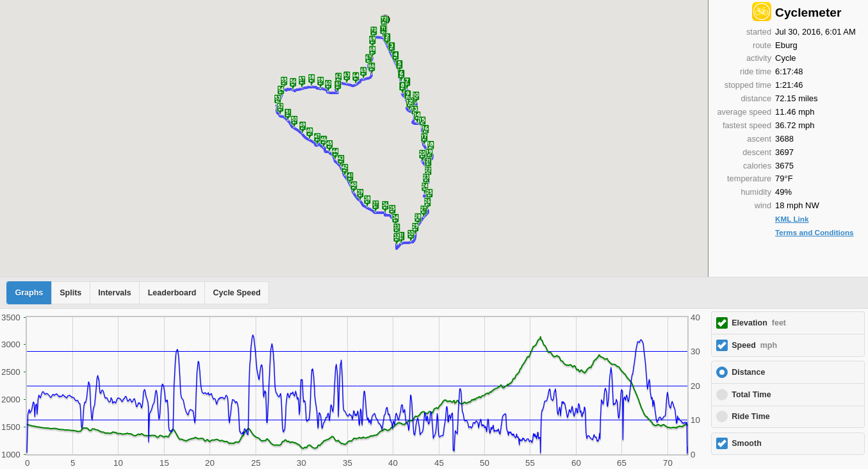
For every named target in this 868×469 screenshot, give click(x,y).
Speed (754, 345)
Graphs (29, 293)
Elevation (759, 323)
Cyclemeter (808, 12)
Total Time (751, 395)
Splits (70, 293)
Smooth (747, 443)
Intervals (114, 293)
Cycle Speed (236, 293)
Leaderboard (172, 293)
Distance (748, 372)
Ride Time (751, 416)
